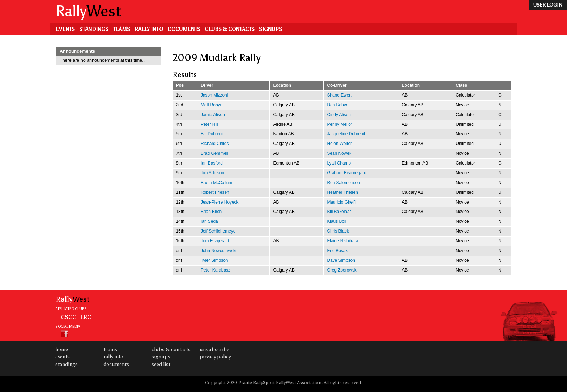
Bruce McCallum (216, 183)
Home (62, 350)
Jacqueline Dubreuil (346, 134)
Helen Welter (339, 144)
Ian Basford (212, 163)
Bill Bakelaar (339, 212)
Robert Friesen (215, 192)
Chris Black (338, 231)
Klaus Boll (336, 221)
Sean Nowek (339, 153)
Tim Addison (212, 173)
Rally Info (149, 29)
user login (548, 5)
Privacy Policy (215, 357)
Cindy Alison (339, 115)
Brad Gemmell (214, 153)
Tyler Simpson (214, 260)
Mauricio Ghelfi (341, 202)
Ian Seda (209, 221)
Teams (121, 29)
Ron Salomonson (343, 183)
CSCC (69, 317)
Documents (184, 29)
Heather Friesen (342, 192)
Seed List (161, 364)
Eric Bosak (337, 251)
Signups (270, 29)
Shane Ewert (339, 95)
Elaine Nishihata (342, 241)
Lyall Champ (339, 163)
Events (65, 29)
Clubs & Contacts (230, 29)
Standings (94, 29)
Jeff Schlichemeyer (219, 231)
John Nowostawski (219, 251)
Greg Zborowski (342, 270)
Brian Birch (211, 212)
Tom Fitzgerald (215, 241)
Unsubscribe (214, 350)
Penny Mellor (339, 124)
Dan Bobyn (338, 105)
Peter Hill (209, 124)
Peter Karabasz (216, 270)
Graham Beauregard (347, 173)
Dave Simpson (341, 260)
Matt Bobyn (212, 105)
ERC (86, 317)
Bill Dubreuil (212, 134)
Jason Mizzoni (214, 95)
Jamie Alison (213, 115)
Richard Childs (215, 144)
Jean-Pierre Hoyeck (220, 202)
